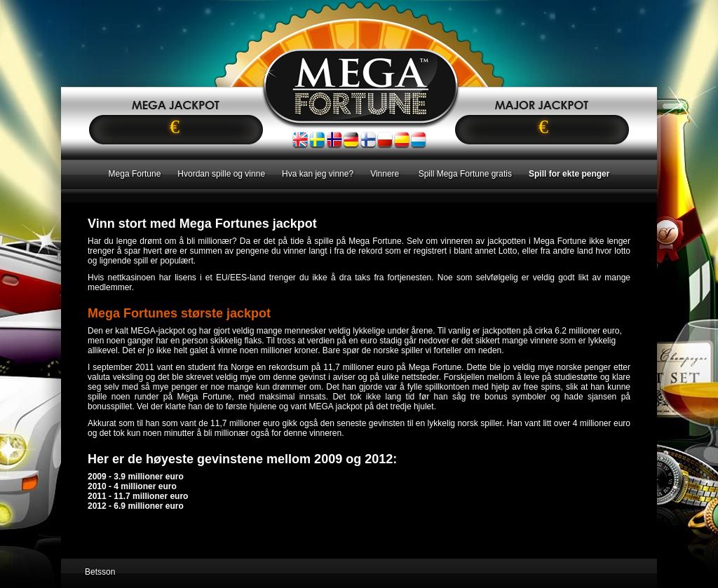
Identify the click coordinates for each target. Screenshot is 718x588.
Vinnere (386, 174)
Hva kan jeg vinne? (318, 174)
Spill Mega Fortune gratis (465, 174)
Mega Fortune (135, 174)
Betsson (100, 572)
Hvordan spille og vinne (221, 174)
